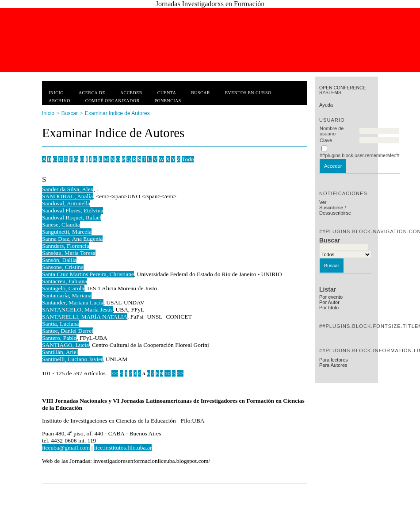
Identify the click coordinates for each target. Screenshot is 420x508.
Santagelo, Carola (63, 288)
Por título (329, 308)
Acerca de (92, 93)
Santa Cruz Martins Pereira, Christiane (88, 274)
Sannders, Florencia (66, 246)
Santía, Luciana (61, 324)
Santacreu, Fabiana (65, 281)
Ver (323, 202)
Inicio (56, 93)
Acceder (131, 93)
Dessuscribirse (335, 213)
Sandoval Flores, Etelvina (73, 210)
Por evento (331, 297)
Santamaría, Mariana (67, 295)
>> (180, 373)
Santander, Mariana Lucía (73, 302)
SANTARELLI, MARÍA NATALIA (85, 317)
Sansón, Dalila (59, 260)
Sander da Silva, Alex (68, 189)
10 (167, 373)
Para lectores (334, 360)
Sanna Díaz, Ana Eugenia (72, 239)
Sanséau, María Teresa (69, 253)
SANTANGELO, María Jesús (77, 310)
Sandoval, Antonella (66, 203)
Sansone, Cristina (63, 267)
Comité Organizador (113, 101)
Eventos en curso (248, 93)
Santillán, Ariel (60, 352)
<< (115, 373)
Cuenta (167, 93)
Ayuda (326, 105)
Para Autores (333, 365)
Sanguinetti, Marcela (67, 232)
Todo (188, 159)
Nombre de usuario (332, 131)
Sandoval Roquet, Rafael (72, 217)
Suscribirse (331, 208)
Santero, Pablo (59, 338)
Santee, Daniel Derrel (68, 331)
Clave (326, 140)
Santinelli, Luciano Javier (72, 359)
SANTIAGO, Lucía (65, 345)
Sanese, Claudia (61, 225)
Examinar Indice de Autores (117, 113)
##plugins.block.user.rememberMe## (359, 155)
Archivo (59, 101)
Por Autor (329, 302)
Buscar (200, 93)
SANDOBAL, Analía (67, 196)
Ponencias (168, 101)
